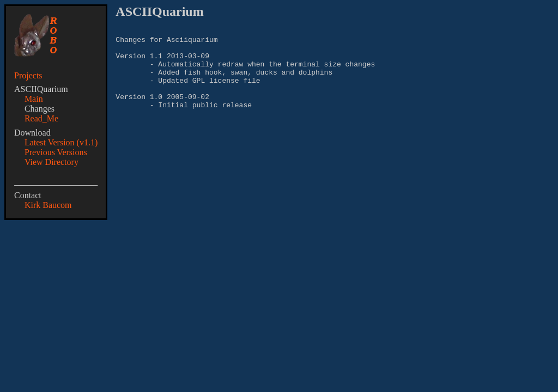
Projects (28, 75)
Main (34, 99)
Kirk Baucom (48, 205)
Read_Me (41, 118)
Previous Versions (56, 152)
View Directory (51, 162)
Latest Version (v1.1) (61, 142)
